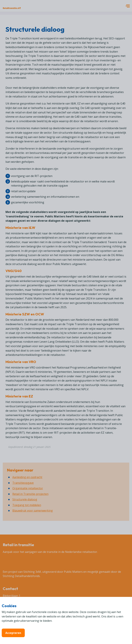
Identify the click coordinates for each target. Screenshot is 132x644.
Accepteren (13, 633)
